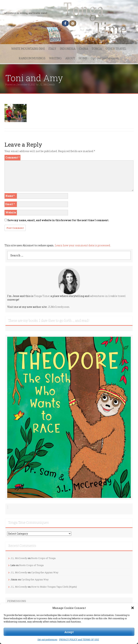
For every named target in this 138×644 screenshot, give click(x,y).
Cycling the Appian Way (45, 572)
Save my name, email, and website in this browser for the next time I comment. (58, 220)
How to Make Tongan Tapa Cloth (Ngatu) (54, 587)
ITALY (52, 49)
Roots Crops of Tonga (43, 558)
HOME (83, 58)
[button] (133, 608)
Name (10, 196)
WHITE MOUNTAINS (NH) (28, 49)
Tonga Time (42, 296)
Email (10, 204)
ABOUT (70, 58)
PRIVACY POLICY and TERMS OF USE (79, 639)
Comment (12, 157)
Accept (69, 632)
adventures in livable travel (108, 296)
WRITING (55, 58)
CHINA (84, 49)
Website (11, 212)
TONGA (97, 49)
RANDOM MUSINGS (32, 58)
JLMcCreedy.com (59, 307)
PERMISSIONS (17, 601)
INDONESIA (68, 49)
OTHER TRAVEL (116, 49)
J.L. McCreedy (47, 84)
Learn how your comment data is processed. (83, 245)
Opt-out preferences (47, 639)
